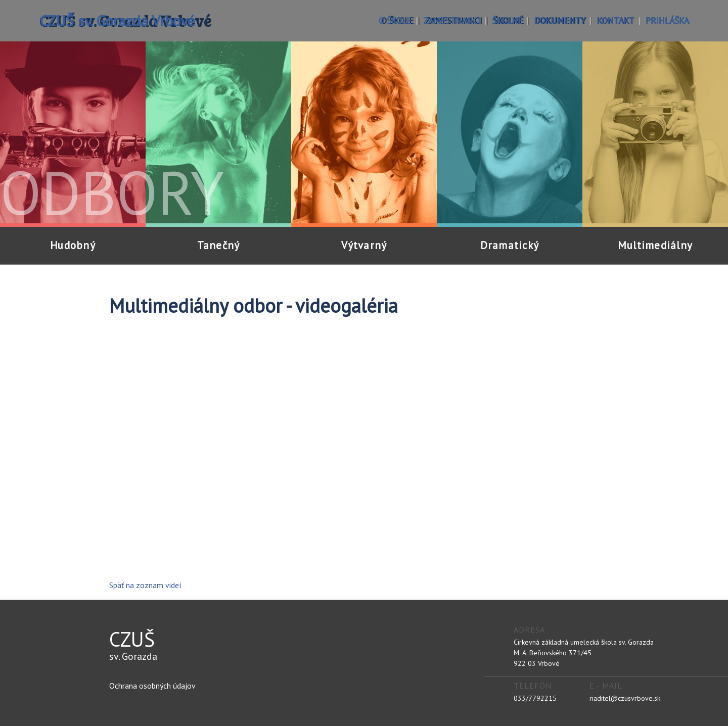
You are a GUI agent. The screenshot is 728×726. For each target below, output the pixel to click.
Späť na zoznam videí (145, 585)
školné (507, 20)
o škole (395, 20)
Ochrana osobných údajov (152, 686)
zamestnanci (452, 20)
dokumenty (559, 20)
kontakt (615, 20)
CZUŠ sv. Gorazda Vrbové (117, 20)
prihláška (667, 20)
